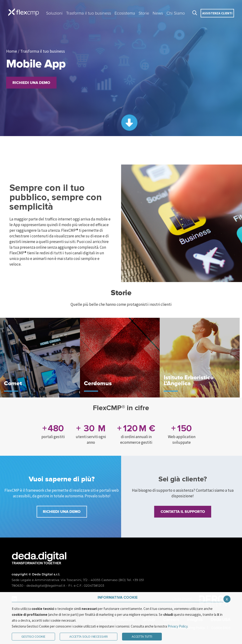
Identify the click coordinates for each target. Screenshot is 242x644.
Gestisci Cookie (33, 636)
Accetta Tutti (142, 636)
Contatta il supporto (183, 512)
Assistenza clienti (217, 13)
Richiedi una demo (31, 83)
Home (12, 51)
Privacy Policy (178, 626)
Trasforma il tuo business (43, 51)
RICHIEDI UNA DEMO (62, 512)
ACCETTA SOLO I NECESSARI (89, 636)
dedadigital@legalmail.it (46, 585)
